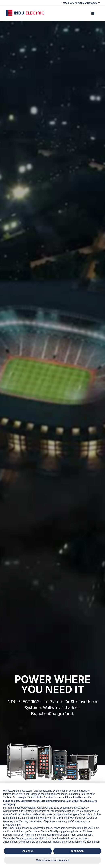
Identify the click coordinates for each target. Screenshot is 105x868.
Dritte (77, 808)
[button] (82, 3)
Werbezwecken (48, 818)
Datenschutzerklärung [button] (41, 794)
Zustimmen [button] (77, 851)
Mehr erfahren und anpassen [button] (52, 860)
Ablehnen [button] (28, 851)
